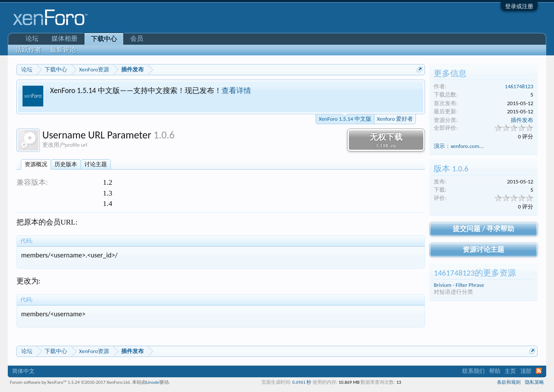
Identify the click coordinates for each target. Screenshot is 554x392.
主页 (510, 371)
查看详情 (236, 90)
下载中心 (104, 39)
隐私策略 (535, 382)
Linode (153, 382)
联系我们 (473, 371)
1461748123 (519, 86)
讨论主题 (96, 164)
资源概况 (36, 164)
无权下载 (386, 140)
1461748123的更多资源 (475, 273)
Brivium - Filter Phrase (459, 285)
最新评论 (63, 50)
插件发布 (522, 120)
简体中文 (23, 371)
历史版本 (66, 164)
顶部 (526, 371)
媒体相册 (64, 39)
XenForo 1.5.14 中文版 (345, 118)
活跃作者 (29, 50)
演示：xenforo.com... (459, 146)
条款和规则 (509, 382)
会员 (137, 39)
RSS (539, 371)
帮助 (495, 371)
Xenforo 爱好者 (395, 119)
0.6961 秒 (302, 382)
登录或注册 (519, 6)
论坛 (32, 39)
